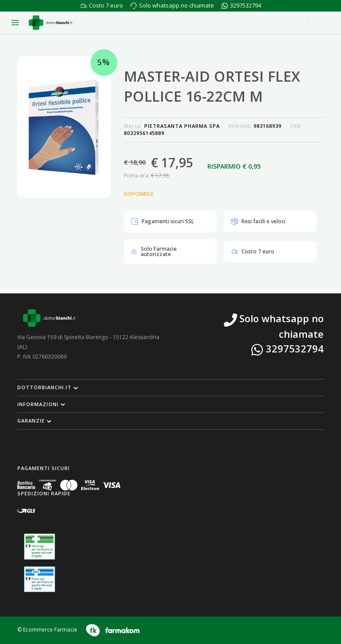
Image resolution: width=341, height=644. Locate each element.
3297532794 (246, 5)
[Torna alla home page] (52, 23)
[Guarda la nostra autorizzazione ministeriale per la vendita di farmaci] (40, 547)
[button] (170, 387)
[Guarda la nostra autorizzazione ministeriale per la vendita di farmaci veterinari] (40, 579)
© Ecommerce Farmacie (47, 630)
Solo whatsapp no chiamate (176, 5)
